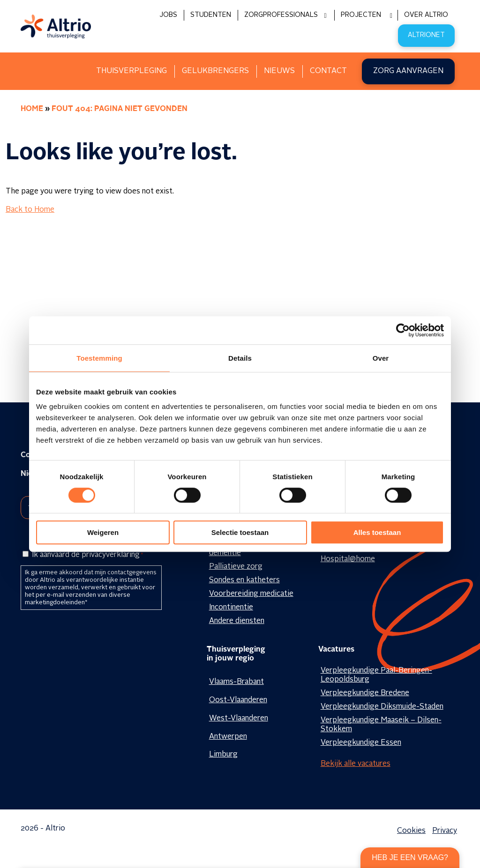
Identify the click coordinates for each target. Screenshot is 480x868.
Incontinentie (231, 608)
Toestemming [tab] (99, 358)
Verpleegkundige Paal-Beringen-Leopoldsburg (376, 675)
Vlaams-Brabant (236, 682)
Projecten (361, 15)
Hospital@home (348, 559)
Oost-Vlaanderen (238, 700)
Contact (328, 71)
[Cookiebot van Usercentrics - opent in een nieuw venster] (403, 330)
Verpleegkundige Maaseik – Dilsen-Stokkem (381, 725)
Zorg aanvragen (408, 71)
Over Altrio (426, 15)
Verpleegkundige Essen (361, 743)
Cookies (411, 831)
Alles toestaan (377, 532)
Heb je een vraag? (410, 857)
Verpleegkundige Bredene (365, 693)
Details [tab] (240, 358)
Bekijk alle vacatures (356, 764)
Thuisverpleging (131, 71)
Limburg (223, 755)
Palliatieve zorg (236, 567)
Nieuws (279, 71)
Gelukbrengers (215, 71)
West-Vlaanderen (239, 719)
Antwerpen (228, 737)
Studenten (211, 15)
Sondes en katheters (244, 580)
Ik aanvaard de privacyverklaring (87, 555)
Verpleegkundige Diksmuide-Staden (382, 707)
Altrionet (426, 35)
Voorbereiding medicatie (251, 594)
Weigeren (103, 532)
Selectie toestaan (240, 532)
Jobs (168, 15)
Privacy (445, 831)
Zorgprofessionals (281, 15)
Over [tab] (381, 358)
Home (32, 109)
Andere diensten (237, 621)
